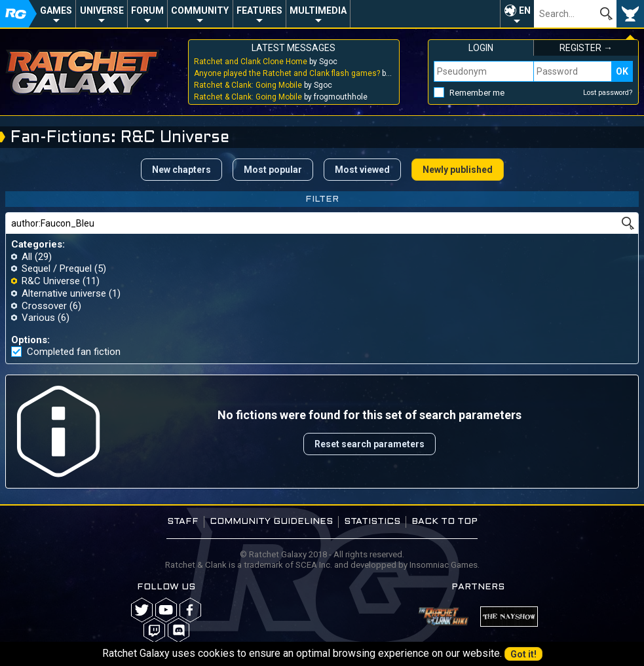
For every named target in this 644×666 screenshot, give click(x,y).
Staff (183, 522)
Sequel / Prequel (57, 268)
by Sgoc (266, 62)
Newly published (458, 170)
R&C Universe (51, 281)
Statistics (372, 522)
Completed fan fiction (74, 352)
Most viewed (362, 170)
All (27, 257)
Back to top (445, 522)
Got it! (523, 654)
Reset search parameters (369, 444)
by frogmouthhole (281, 97)
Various (38, 318)
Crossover (44, 306)
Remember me (477, 93)
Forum (147, 10)
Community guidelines (271, 522)
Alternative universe (64, 293)
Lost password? (608, 93)
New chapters (181, 170)
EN (525, 10)
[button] (517, 14)
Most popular (273, 170)
